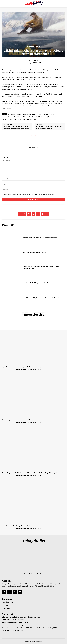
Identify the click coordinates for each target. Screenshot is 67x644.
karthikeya (24, 117)
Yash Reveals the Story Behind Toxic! (35, 283)
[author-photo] (9, 369)
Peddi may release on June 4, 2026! (34, 252)
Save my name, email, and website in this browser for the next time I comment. (30, 195)
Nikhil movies (42, 117)
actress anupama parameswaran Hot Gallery (22, 114)
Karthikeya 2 (33, 117)
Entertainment (34, 47)
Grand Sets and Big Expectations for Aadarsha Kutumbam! (42, 298)
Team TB (35, 60)
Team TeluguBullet (21, 369)
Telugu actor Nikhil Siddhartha (28, 119)
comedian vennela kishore (46, 114)
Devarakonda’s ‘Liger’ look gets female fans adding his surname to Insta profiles (16, 127)
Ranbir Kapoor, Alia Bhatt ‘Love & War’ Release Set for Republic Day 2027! (41, 268)
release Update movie (10, 119)
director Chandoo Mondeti (11, 117)
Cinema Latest (7, 620)
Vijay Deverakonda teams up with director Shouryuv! (40, 237)
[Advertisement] (33, 558)
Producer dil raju (53, 117)
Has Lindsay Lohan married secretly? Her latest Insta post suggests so (49, 127)
